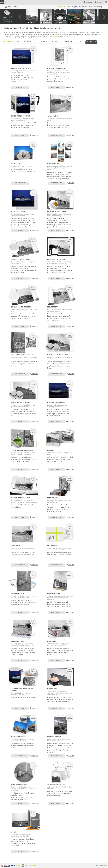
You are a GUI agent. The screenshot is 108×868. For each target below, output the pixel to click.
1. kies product (61, 7)
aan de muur (68, 42)
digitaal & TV (45, 42)
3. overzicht (83, 7)
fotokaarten (56, 42)
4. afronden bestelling (95, 7)
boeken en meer (33, 42)
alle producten (9, 42)
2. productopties (72, 7)
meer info (70, 87)
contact (55, 37)
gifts (79, 42)
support (98, 2)
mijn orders (89, 2)
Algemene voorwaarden (101, 865)
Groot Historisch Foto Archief (18, 2)
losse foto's (21, 42)
